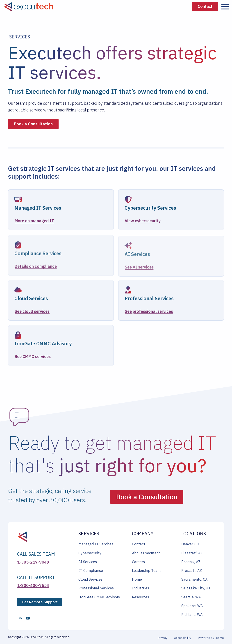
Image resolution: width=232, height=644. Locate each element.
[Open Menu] (225, 7)
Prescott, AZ (192, 571)
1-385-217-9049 (33, 562)
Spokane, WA (192, 606)
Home (137, 579)
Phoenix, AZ (191, 562)
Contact (139, 544)
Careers (138, 562)
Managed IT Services (96, 544)
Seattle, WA (191, 597)
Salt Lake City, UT (196, 588)
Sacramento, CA (194, 579)
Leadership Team (146, 571)
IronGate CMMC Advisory (99, 597)
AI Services (88, 562)
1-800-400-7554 (33, 585)
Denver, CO (190, 544)
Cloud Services (90, 579)
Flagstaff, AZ (192, 553)
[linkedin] (20, 618)
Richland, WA (192, 615)
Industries (141, 588)
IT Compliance (91, 571)
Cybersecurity (90, 553)
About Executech (146, 553)
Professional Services (96, 588)
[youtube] (28, 618)
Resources (141, 597)
